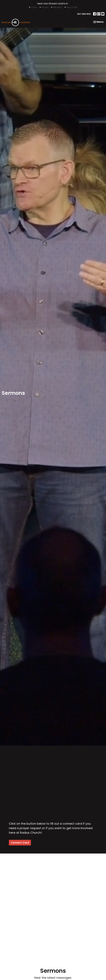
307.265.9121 (84, 14)
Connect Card (20, 843)
